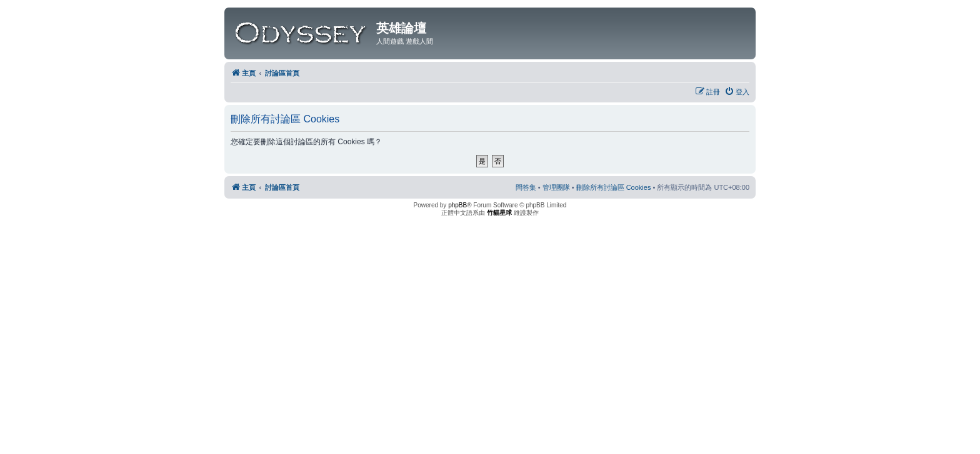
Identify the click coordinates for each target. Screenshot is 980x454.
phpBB (457, 205)
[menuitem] (737, 92)
